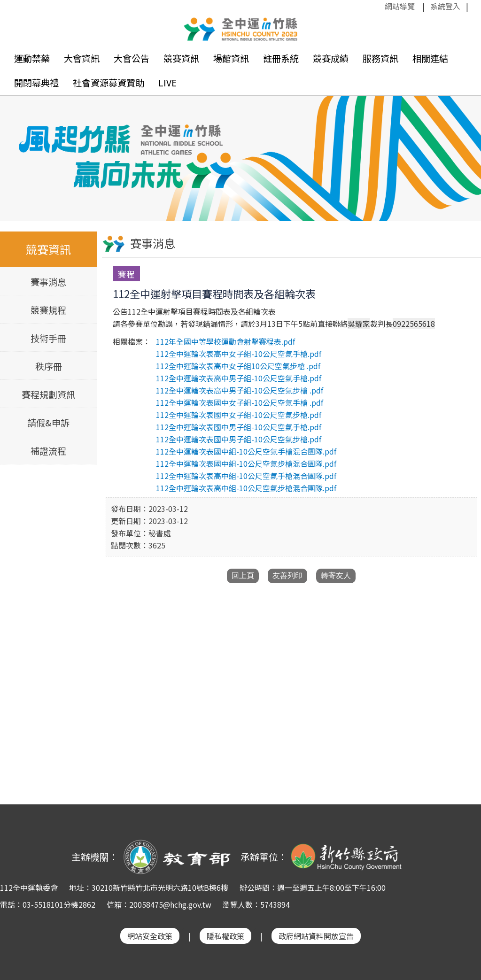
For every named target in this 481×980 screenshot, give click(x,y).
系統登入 (445, 6)
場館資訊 (231, 58)
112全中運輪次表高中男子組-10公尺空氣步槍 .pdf (240, 390)
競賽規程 (48, 310)
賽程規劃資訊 (48, 394)
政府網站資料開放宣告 (316, 936)
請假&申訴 (48, 423)
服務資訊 (380, 58)
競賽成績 (331, 58)
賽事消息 (48, 282)
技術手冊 (48, 338)
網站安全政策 (150, 936)
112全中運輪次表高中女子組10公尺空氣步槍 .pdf (238, 366)
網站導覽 (400, 6)
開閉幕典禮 (36, 83)
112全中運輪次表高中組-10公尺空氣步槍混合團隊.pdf (246, 488)
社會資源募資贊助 (109, 83)
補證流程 (48, 451)
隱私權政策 (225, 936)
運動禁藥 (32, 58)
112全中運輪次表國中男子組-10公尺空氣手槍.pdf (239, 427)
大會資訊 (82, 58)
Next (465, 149)
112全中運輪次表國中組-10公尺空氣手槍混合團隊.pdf (246, 451)
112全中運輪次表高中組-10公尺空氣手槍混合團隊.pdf (246, 476)
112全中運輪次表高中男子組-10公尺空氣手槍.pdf (239, 378)
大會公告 (132, 58)
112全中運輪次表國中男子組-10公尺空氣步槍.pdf (239, 439)
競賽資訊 (181, 58)
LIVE (167, 83)
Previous (16, 149)
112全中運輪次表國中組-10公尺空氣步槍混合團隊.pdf (246, 463)
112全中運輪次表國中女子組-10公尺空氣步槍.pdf (239, 415)
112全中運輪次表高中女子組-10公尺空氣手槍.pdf (239, 354)
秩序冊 (49, 366)
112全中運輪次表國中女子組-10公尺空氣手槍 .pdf (240, 402)
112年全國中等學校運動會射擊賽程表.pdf (225, 341)
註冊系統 (281, 58)
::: (380, 6)
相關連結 (430, 58)
